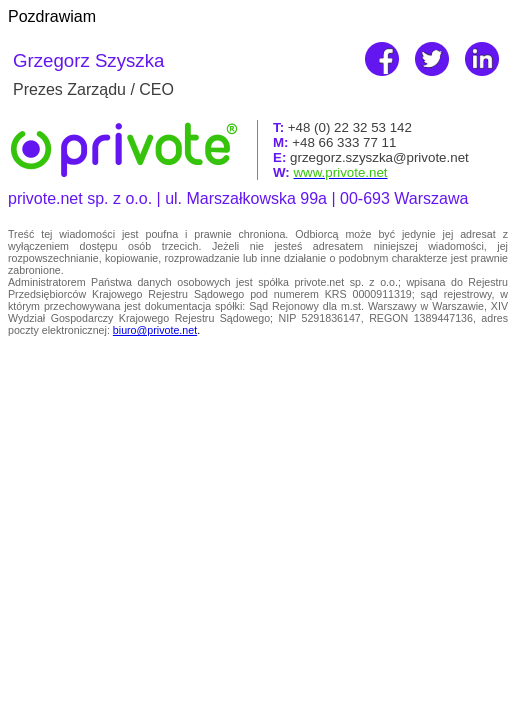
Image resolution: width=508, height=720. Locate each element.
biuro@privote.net (155, 330)
